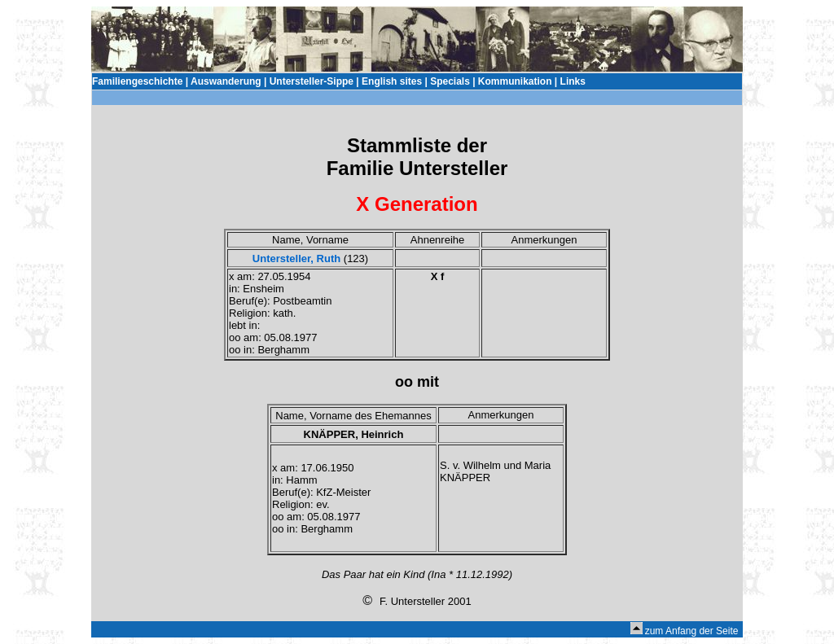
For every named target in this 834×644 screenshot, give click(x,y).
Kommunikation (515, 81)
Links (573, 81)
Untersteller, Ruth (296, 258)
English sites (392, 81)
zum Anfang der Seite (692, 631)
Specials (450, 81)
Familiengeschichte (137, 81)
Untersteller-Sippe (312, 81)
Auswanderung (226, 81)
